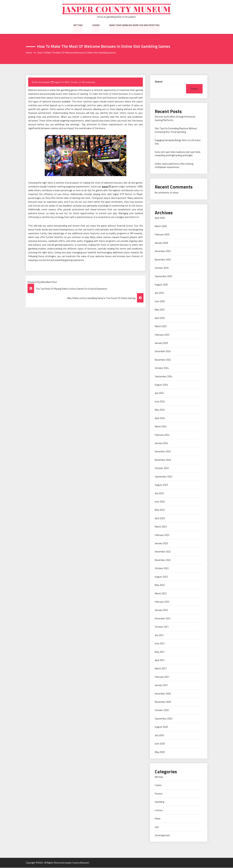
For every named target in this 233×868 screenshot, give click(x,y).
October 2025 (162, 268)
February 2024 (162, 435)
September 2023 (163, 477)
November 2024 (163, 360)
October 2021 (162, 627)
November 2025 (163, 260)
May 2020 (160, 752)
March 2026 (161, 226)
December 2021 (163, 619)
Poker (158, 819)
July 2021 (159, 635)
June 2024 (160, 402)
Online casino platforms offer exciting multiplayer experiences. (174, 166)
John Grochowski (42, 82)
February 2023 (162, 535)
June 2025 (160, 302)
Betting (78, 25)
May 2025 (160, 310)
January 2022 (161, 610)
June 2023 (160, 502)
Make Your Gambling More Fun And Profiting (134, 25)
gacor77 (106, 187)
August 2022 (161, 577)
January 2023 (161, 544)
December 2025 (163, 251)
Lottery (159, 811)
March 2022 (161, 594)
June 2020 (160, 744)
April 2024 (160, 418)
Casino (96, 25)
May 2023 (160, 510)
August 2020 (161, 727)
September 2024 (163, 377)
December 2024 (163, 352)
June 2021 (160, 644)
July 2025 (159, 293)
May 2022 (160, 585)
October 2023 (162, 468)
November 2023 (163, 460)
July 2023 (159, 493)
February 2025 (162, 335)
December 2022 (163, 552)
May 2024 (160, 410)
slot (75, 82)
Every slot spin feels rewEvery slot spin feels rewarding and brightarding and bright (178, 154)
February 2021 (162, 677)
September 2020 (163, 719)
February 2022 (162, 602)
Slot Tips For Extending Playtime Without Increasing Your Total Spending (176, 130)
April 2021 (160, 660)
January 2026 (161, 243)
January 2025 (161, 343)
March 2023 (161, 527)
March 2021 (161, 669)
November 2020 (163, 702)
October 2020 (162, 710)
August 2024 (161, 385)
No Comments (89, 82)
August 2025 (161, 285)
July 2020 (159, 736)
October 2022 (162, 569)
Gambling (160, 802)
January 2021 (161, 685)
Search (159, 82)
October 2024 (162, 368)
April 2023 (160, 519)
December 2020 (163, 694)
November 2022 (163, 560)
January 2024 (161, 443)
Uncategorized (162, 836)
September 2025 (163, 276)
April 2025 (160, 318)
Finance (159, 794)
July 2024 (159, 393)
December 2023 (163, 452)
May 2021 (160, 652)
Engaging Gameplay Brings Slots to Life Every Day (178, 142)
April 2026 (160, 218)
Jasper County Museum (116, 9)
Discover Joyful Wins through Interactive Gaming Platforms (175, 119)
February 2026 (162, 235)
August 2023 (161, 485)
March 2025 (161, 327)
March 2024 (161, 427)
